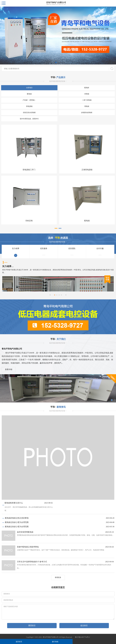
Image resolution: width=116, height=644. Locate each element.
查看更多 (58, 577)
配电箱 (29, 94)
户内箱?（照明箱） (29, 100)
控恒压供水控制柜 (29, 113)
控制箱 (87, 94)
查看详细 (9, 369)
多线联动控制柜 (87, 113)
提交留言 (84, 626)
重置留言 (32, 626)
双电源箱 (29, 106)
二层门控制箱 (87, 100)
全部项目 (29, 88)
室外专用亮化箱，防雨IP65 (29, 119)
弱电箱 (87, 106)
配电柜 (87, 88)
